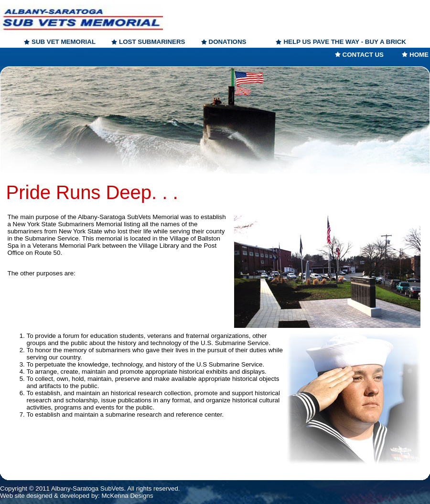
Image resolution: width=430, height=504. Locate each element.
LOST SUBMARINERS (152, 42)
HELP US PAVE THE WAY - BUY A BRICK (345, 42)
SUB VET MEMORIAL (64, 42)
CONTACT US (363, 55)
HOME (419, 55)
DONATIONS (228, 42)
